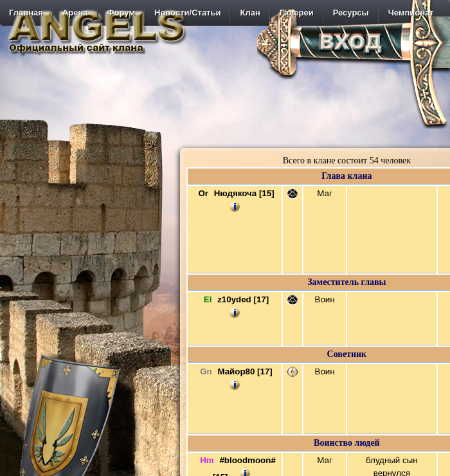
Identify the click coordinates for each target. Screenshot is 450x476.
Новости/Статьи (187, 13)
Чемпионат (411, 13)
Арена (75, 13)
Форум (121, 13)
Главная (26, 13)
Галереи (297, 13)
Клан (250, 13)
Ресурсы (351, 13)
